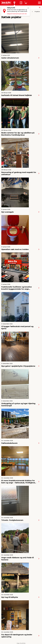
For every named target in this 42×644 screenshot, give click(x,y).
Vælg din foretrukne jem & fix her (17, 14)
